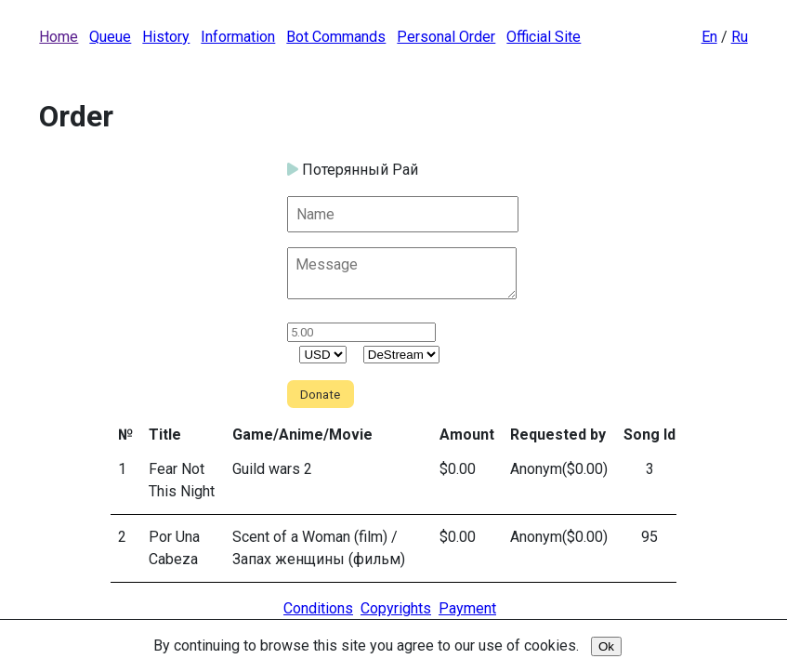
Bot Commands (336, 37)
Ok (606, 646)
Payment (467, 608)
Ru (740, 37)
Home (59, 37)
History (166, 37)
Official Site (544, 37)
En (709, 37)
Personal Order (446, 37)
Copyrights (396, 608)
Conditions (318, 608)
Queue (110, 37)
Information (238, 37)
